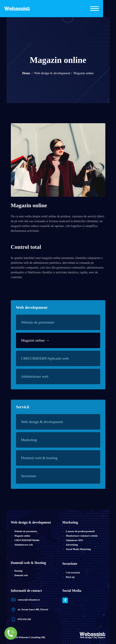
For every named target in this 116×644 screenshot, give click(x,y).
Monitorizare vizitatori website (82, 536)
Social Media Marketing (78, 549)
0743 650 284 (24, 619)
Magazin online (29, 205)
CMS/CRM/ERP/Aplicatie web (47, 358)
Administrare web (37, 376)
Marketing (31, 440)
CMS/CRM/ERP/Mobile (27, 540)
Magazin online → (35, 340)
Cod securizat (73, 573)
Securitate (31, 476)
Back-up (70, 577)
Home (26, 73)
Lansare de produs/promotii (80, 531)
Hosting (18, 571)
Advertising (72, 545)
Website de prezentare (40, 322)
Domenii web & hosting (42, 458)
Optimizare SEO (75, 540)
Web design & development (45, 422)
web (21, 221)
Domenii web (21, 575)
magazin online (20, 226)
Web (21, 637)
